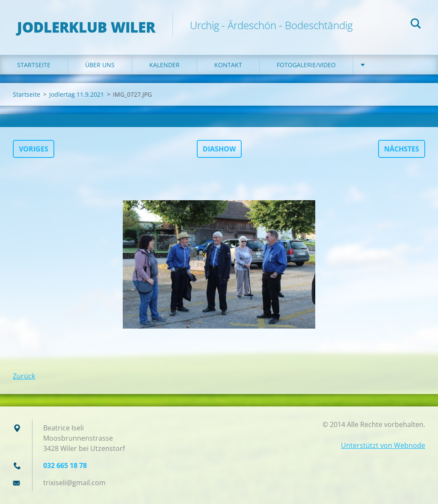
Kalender (164, 65)
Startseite (34, 65)
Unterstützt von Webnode (383, 445)
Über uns (100, 65)
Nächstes (402, 149)
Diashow (219, 149)
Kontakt (228, 65)
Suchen (416, 25)
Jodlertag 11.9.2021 (77, 94)
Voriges (34, 149)
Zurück (24, 376)
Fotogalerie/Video (306, 65)
